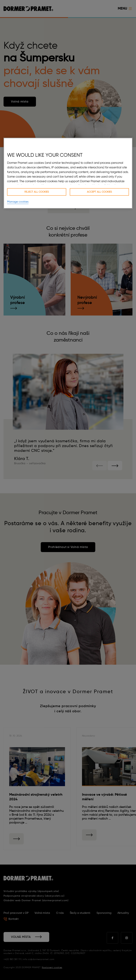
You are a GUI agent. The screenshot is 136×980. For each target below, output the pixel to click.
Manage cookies (18, 202)
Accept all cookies (99, 192)
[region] (68, 173)
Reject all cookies (37, 192)
